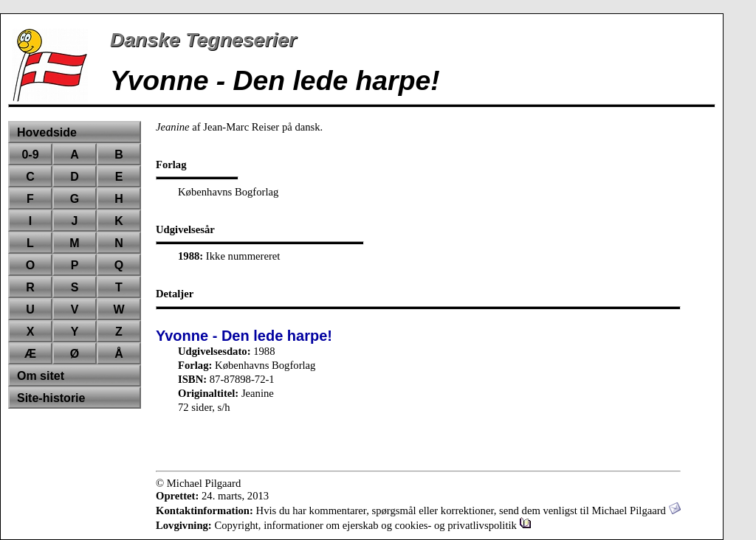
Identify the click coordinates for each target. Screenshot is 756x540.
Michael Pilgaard (636, 510)
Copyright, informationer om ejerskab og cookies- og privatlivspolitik (372, 525)
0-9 (30, 155)
